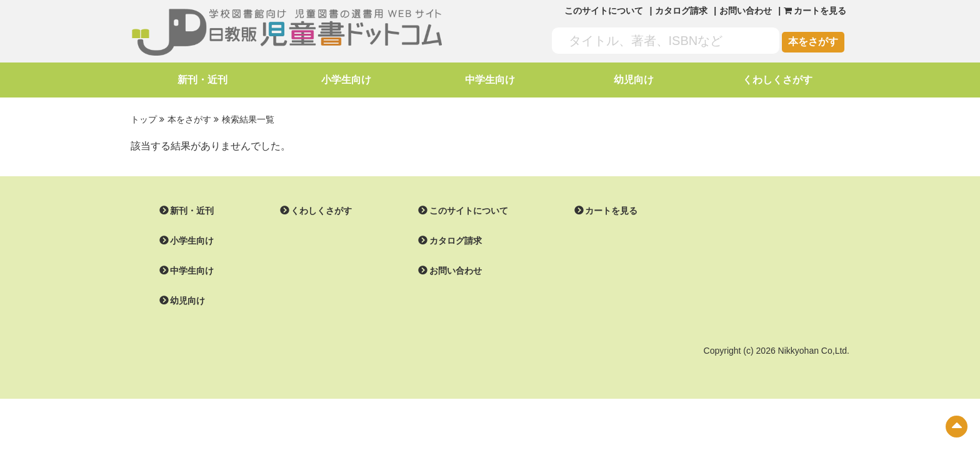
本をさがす (813, 42)
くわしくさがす (777, 80)
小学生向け (346, 80)
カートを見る (611, 211)
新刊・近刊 (202, 80)
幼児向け (634, 80)
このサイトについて (604, 11)
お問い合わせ (746, 11)
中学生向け (490, 80)
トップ (144, 119)
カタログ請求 (681, 11)
